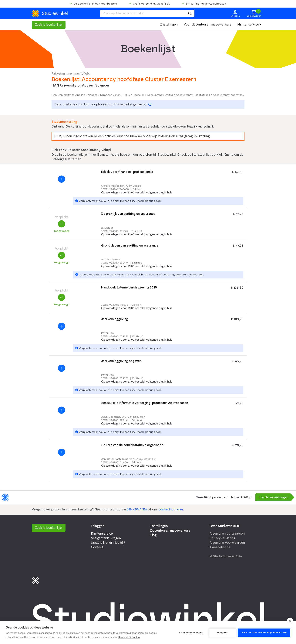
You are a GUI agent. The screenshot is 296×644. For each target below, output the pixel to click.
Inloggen (98, 526)
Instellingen (169, 25)
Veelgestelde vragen (106, 538)
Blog (153, 535)
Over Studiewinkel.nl (224, 526)
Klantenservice (248, 25)
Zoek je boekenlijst (49, 25)
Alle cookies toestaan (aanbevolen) (264, 632)
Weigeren (222, 633)
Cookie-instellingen (191, 633)
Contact (97, 547)
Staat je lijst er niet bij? (108, 543)
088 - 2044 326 (137, 509)
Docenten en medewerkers (170, 531)
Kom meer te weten (129, 637)
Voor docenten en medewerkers (207, 25)
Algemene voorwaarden (227, 534)
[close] (290, 621)
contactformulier (171, 509)
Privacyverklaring (222, 538)
